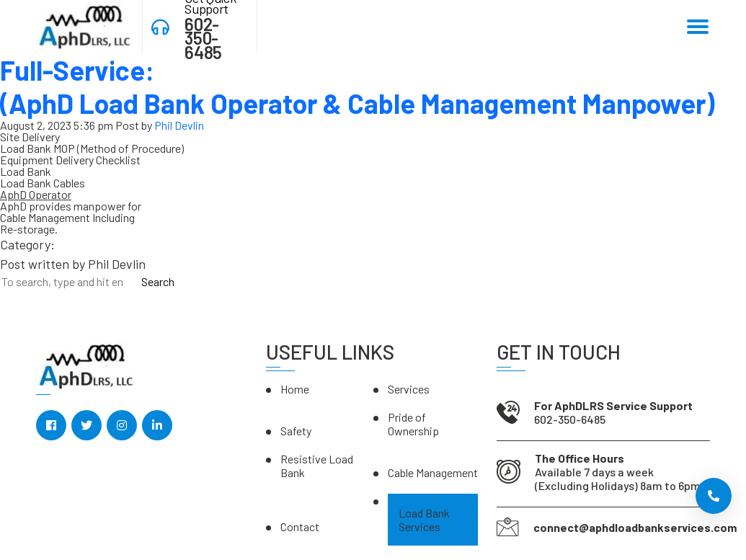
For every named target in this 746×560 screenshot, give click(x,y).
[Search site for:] (67, 281)
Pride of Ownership (413, 424)
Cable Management (433, 472)
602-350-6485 (203, 38)
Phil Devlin (179, 125)
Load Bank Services (424, 520)
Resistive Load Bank (317, 466)
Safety (296, 431)
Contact (300, 526)
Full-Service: (357, 86)
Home (295, 389)
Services (409, 389)
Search (158, 282)
